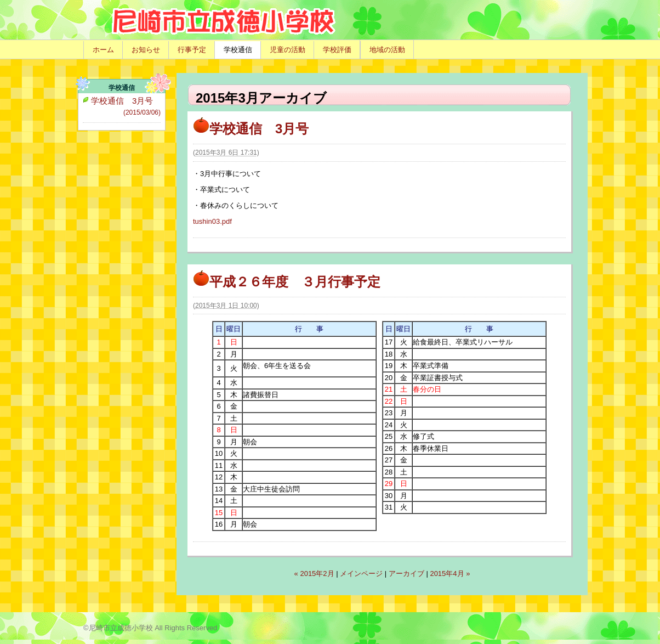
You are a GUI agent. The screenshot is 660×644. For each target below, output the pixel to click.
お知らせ (146, 50)
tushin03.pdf (212, 221)
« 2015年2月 (314, 574)
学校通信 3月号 (251, 129)
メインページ (361, 574)
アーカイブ (406, 574)
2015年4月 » (450, 574)
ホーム (103, 50)
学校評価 (337, 50)
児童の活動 (288, 50)
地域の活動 (387, 50)
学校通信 (238, 50)
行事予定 (192, 50)
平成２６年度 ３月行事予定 (287, 282)
